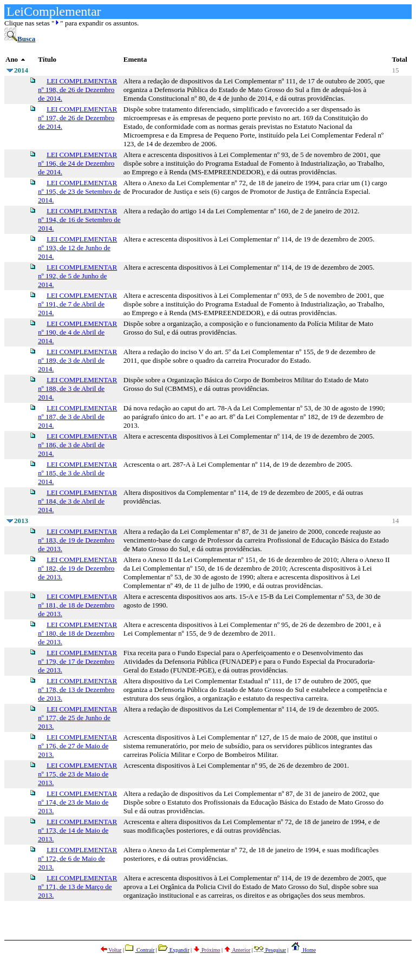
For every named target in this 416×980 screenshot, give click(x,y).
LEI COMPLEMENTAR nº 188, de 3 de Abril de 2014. (77, 388)
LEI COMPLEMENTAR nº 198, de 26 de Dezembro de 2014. (77, 90)
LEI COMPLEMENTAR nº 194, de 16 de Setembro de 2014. (79, 220)
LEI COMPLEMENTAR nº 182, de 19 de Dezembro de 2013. (77, 568)
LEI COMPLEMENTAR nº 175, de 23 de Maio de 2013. (77, 774)
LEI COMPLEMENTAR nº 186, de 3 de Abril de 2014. (77, 445)
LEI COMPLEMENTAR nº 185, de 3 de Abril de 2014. (77, 473)
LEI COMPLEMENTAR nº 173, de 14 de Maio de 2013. (77, 830)
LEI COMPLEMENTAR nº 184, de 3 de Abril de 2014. (77, 501)
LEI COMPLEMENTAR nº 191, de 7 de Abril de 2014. (77, 304)
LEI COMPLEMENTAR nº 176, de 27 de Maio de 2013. (77, 746)
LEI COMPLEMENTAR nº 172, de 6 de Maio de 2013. (77, 858)
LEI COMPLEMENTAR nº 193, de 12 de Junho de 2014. (77, 248)
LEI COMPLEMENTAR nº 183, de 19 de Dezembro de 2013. (77, 540)
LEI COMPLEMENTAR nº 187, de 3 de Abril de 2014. (77, 417)
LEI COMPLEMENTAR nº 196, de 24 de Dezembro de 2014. (77, 163)
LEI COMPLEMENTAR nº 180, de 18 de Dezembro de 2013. (77, 633)
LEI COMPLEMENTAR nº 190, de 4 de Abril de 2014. (77, 332)
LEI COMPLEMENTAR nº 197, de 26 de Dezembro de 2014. (77, 118)
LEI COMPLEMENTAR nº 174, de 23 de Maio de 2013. (77, 802)
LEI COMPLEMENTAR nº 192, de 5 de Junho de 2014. (77, 276)
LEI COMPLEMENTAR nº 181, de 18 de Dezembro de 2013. (77, 605)
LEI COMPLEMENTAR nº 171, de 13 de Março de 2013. (77, 887)
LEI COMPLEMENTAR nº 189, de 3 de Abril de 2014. (77, 360)
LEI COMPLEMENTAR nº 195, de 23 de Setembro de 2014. (79, 191)
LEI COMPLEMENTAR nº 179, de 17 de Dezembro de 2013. (77, 661)
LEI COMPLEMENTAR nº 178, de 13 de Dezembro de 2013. (77, 690)
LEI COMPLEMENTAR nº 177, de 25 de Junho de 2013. (77, 718)
